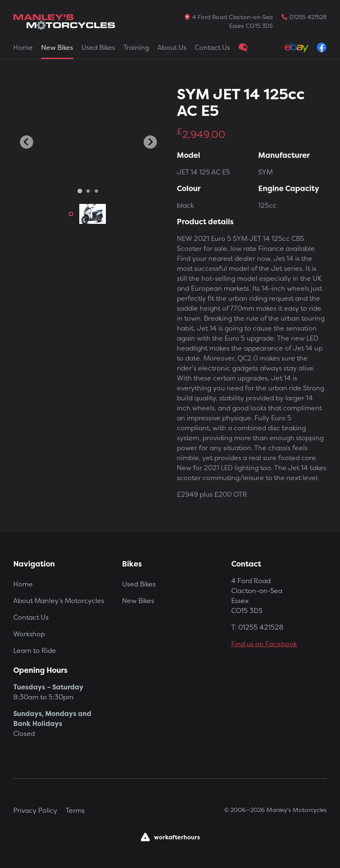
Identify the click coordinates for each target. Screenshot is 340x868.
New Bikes (57, 47)
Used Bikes (98, 47)
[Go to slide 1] (80, 191)
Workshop (29, 634)
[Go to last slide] (27, 142)
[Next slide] (150, 142)
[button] (71, 214)
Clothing (243, 47)
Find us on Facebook (264, 644)
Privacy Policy (35, 810)
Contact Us (212, 47)
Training (136, 47)
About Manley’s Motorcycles (59, 601)
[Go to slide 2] (88, 191)
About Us (172, 47)
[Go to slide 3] (97, 191)
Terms (75, 810)
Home (23, 47)
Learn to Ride (35, 650)
